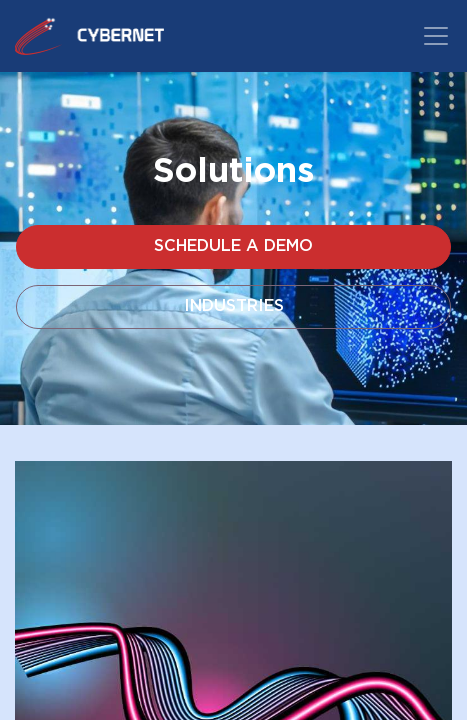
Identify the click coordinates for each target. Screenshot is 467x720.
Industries (234, 306)
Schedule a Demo (233, 246)
